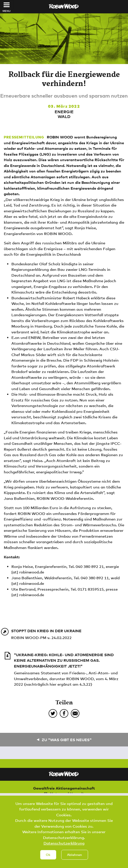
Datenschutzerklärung (64, 849)
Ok (48, 860)
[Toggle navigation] (7, 5)
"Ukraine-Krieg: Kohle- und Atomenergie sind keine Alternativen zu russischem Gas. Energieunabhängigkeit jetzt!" (64, 660)
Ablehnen (74, 860)
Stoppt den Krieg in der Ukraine (46, 631)
